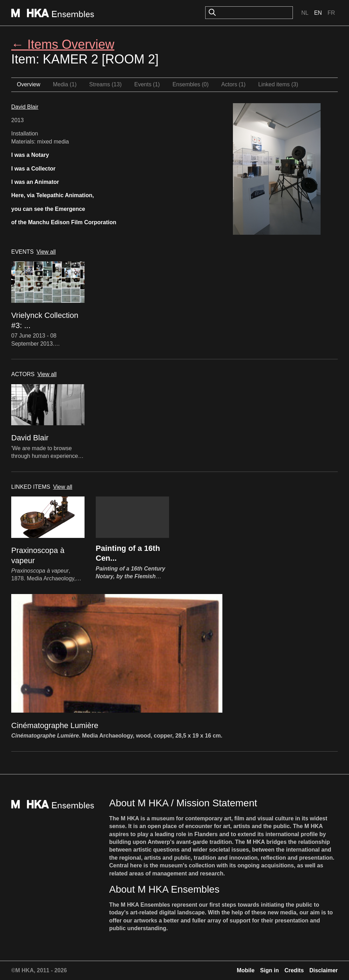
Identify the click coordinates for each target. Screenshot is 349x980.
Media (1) (65, 84)
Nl (305, 13)
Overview (29, 84)
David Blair (25, 107)
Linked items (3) (278, 84)
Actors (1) (233, 84)
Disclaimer (324, 970)
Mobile (246, 970)
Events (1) (147, 84)
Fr (331, 13)
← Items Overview (63, 44)
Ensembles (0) (191, 84)
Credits (294, 970)
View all (46, 252)
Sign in (270, 970)
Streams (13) (105, 84)
